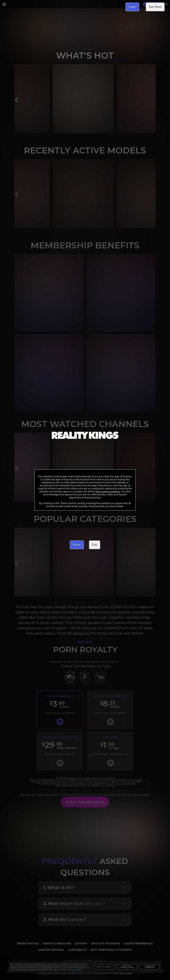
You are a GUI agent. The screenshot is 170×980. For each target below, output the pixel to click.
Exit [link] (95, 545)
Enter (77, 545)
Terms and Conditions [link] (108, 491)
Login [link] (132, 7)
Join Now (155, 7)
